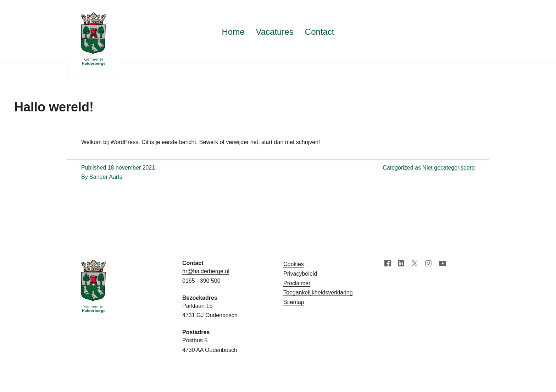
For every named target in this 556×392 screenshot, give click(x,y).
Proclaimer (297, 283)
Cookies (294, 264)
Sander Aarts (106, 177)
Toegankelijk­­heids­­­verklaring (318, 292)
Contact (320, 32)
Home (233, 32)
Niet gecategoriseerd (449, 168)
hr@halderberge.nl (206, 271)
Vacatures (275, 32)
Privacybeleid (300, 274)
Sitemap (294, 302)
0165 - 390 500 (201, 281)
